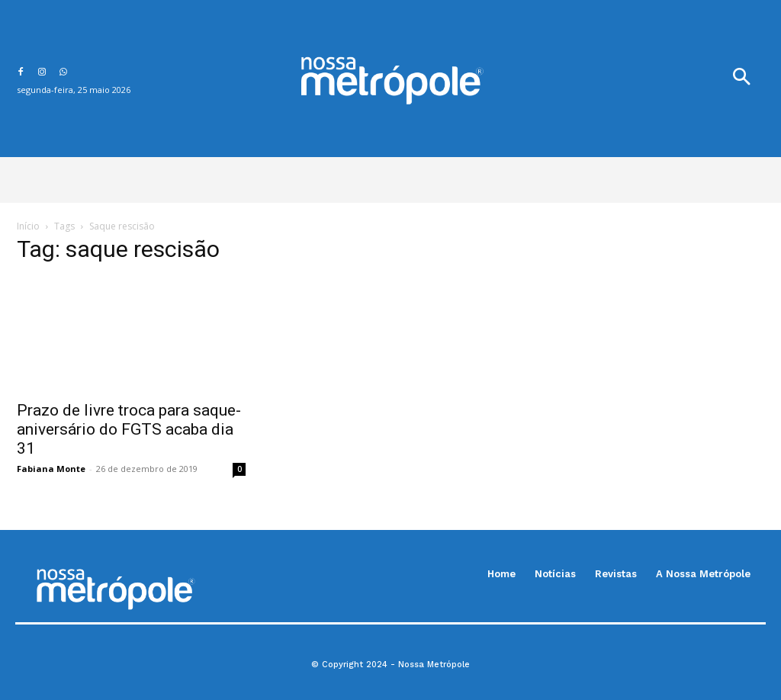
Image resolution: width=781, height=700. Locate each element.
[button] (741, 79)
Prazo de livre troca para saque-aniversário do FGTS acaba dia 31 (129, 429)
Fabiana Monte (51, 469)
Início (28, 226)
